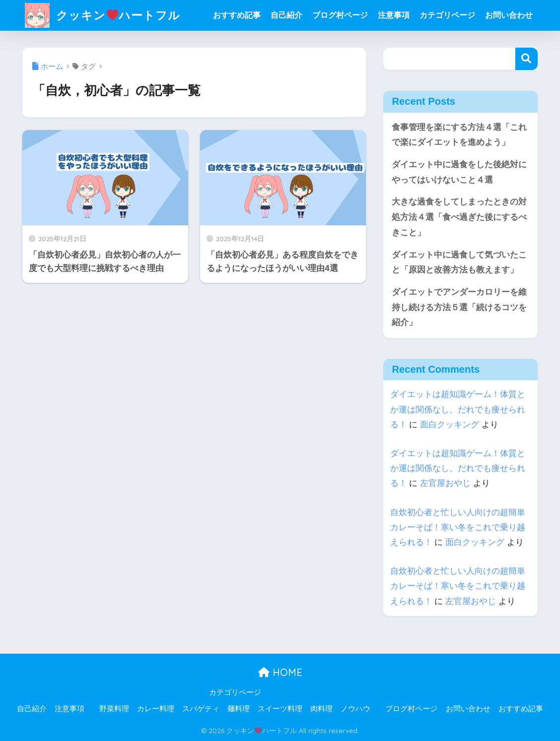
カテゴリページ (447, 15)
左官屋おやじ (445, 483)
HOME (280, 672)
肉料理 (321, 709)
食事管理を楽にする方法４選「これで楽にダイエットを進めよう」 (459, 135)
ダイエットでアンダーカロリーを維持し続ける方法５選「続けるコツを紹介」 (459, 307)
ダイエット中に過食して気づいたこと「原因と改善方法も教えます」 (459, 263)
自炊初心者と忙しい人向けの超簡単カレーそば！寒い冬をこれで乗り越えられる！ (458, 527)
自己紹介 (286, 15)
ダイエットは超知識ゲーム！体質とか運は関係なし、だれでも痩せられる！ (458, 409)
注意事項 (394, 15)
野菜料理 (114, 709)
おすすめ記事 (237, 15)
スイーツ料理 (280, 709)
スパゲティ (201, 709)
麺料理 (239, 709)
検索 (526, 59)
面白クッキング (450, 425)
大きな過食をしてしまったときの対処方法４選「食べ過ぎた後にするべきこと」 (459, 217)
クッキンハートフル (103, 15)
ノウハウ (355, 709)
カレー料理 (156, 709)
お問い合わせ (509, 15)
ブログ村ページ (340, 15)
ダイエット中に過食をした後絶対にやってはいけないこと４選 (459, 172)
